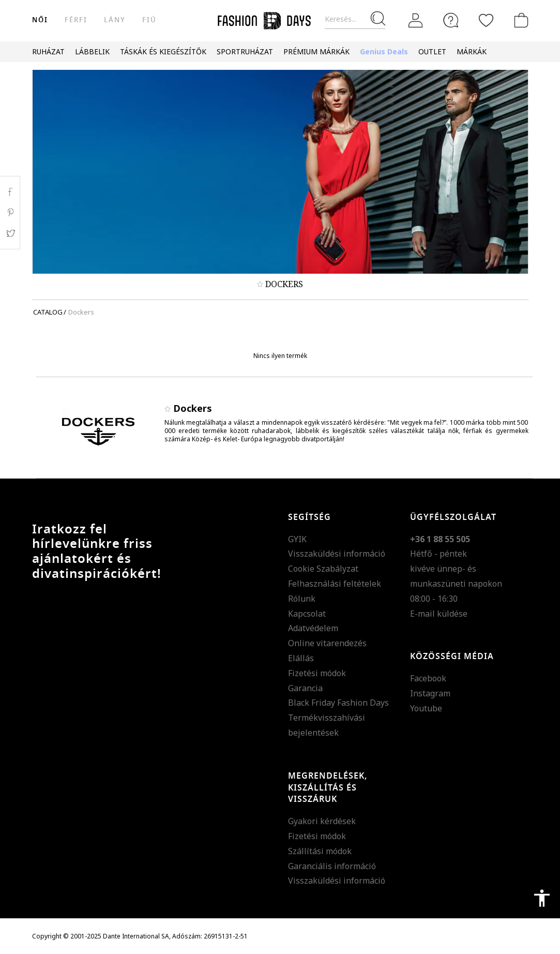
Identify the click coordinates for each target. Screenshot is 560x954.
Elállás (301, 658)
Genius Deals (384, 51)
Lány (115, 20)
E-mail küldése (439, 614)
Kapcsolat (307, 614)
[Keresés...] (355, 19)
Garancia (305, 688)
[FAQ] (451, 20)
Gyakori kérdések (322, 821)
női (40, 20)
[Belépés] (416, 20)
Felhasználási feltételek (335, 584)
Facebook (428, 678)
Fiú (149, 20)
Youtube (426, 708)
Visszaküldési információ (337, 554)
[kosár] (519, 20)
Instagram (430, 693)
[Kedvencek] (486, 20)
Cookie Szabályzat (323, 569)
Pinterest (10, 213)
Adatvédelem (313, 628)
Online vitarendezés (327, 643)
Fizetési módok (317, 673)
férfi (76, 20)
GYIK (297, 539)
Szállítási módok (320, 851)
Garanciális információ (332, 866)
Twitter (10, 233)
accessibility (542, 898)
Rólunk (302, 599)
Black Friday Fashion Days (338, 703)
